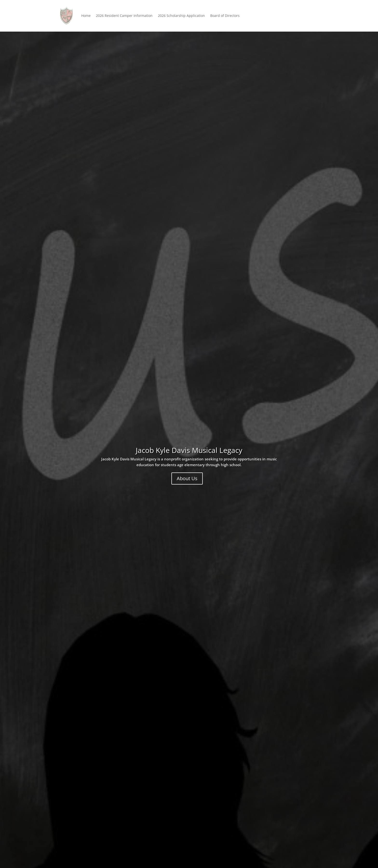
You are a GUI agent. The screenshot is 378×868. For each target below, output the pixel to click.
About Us (187, 478)
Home (86, 16)
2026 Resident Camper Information (124, 16)
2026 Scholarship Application (181, 16)
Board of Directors (225, 16)
